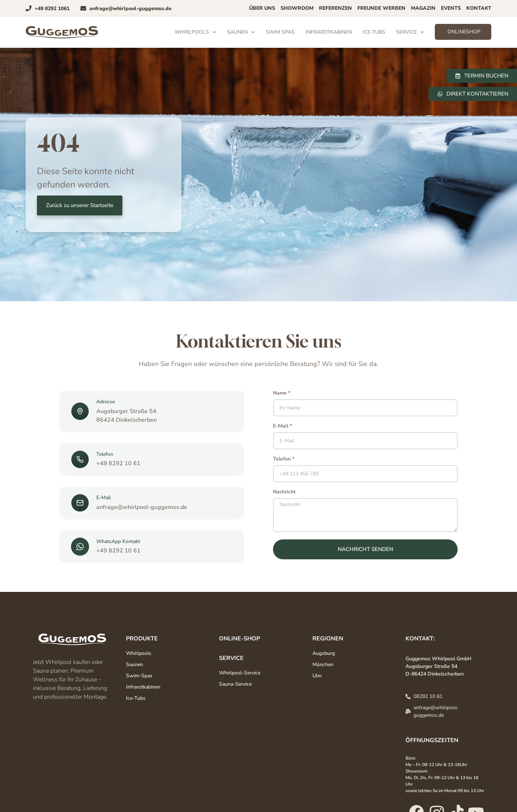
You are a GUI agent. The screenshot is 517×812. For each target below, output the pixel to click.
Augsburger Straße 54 (126, 411)
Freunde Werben (381, 8)
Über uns (262, 8)
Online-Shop (239, 639)
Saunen (241, 32)
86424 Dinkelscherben (127, 420)
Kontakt (479, 8)
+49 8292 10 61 (118, 463)
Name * (282, 394)
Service (410, 32)
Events (451, 8)
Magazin (423, 8)
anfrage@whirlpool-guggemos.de (142, 507)
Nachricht (284, 492)
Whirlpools (195, 32)
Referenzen (335, 8)
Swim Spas (280, 32)
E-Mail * (282, 426)
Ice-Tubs (374, 32)
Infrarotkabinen (329, 32)
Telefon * (284, 459)
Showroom (297, 8)
